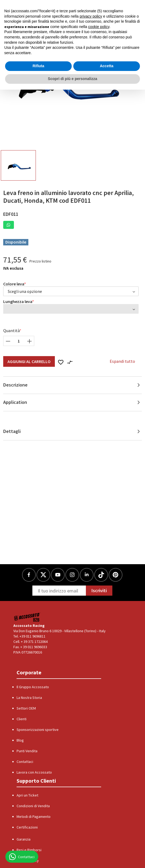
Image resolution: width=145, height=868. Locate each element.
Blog (20, 740)
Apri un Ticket (27, 795)
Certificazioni (27, 827)
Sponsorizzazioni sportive (38, 730)
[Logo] (27, 617)
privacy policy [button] (91, 16)
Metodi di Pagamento (34, 817)
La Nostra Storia (29, 698)
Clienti (22, 719)
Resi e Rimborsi (29, 850)
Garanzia (24, 839)
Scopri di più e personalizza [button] (72, 79)
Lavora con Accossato (34, 772)
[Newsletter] (59, 591)
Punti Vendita (27, 751)
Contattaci (25, 762)
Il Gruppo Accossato (33, 687)
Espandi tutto (122, 361)
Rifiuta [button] (39, 66)
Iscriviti (99, 590)
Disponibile (16, 242)
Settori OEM (26, 708)
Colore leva (14, 284)
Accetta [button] (107, 66)
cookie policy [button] (99, 27)
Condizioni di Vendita (33, 806)
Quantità (12, 331)
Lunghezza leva (18, 301)
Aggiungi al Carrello (29, 361)
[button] (9, 225)
